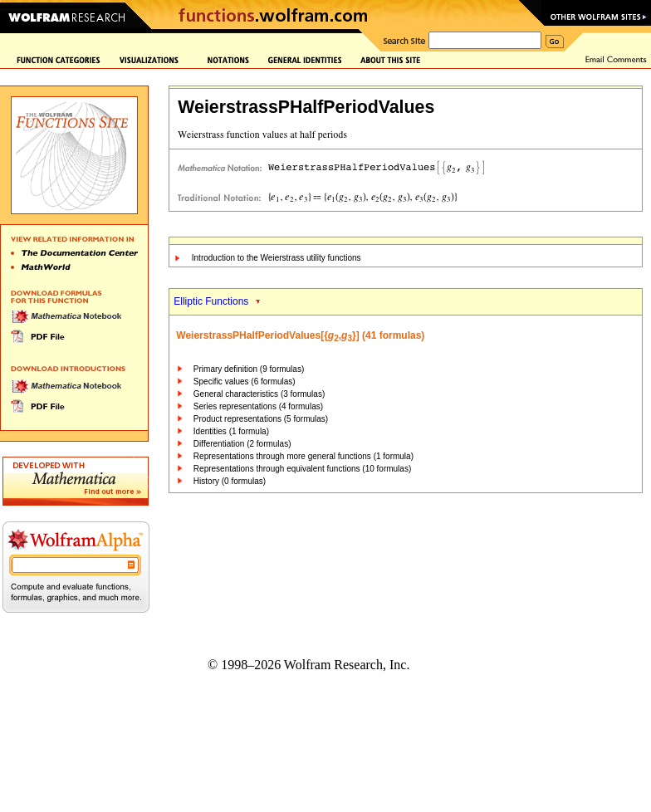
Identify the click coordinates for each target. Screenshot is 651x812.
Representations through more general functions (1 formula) (303, 456)
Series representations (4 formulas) (258, 406)
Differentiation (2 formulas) (242, 444)
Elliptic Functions (211, 301)
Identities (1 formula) (231, 431)
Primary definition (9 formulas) (249, 369)
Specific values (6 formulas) (245, 382)
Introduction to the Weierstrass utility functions (277, 258)
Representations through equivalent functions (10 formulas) (302, 469)
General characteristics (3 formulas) (259, 394)
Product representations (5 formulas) (261, 419)
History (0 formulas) (230, 481)
